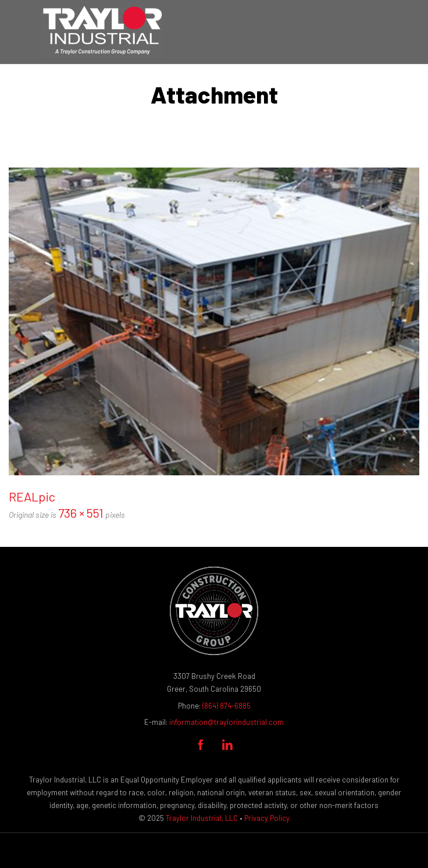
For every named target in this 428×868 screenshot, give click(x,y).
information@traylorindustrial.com (227, 722)
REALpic (32, 496)
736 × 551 (81, 513)
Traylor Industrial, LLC (202, 818)
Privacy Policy (267, 818)
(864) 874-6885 (227, 706)
